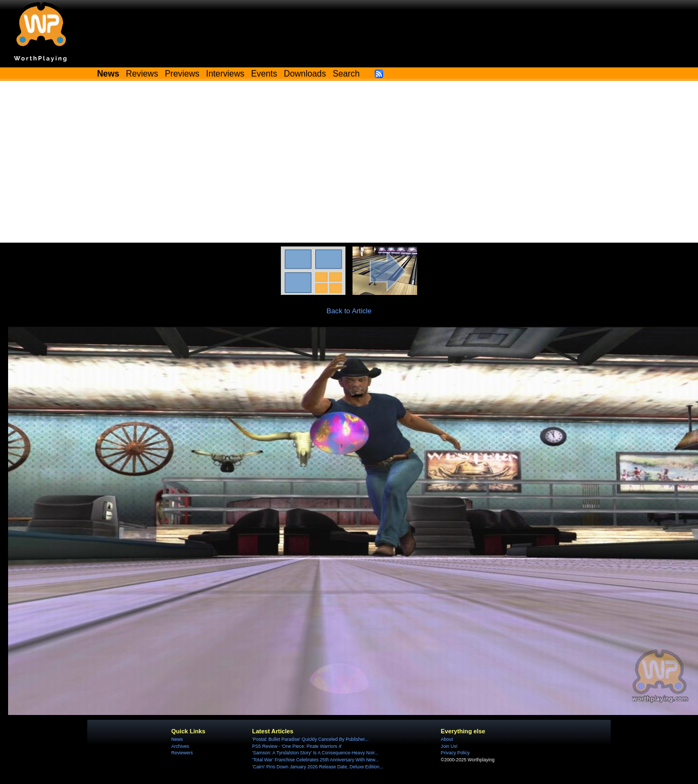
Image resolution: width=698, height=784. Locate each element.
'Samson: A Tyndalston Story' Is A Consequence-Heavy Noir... (315, 753)
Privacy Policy (455, 753)
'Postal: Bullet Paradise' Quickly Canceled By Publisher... (310, 739)
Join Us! (449, 746)
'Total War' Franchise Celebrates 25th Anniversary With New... (316, 760)
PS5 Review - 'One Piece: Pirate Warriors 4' (297, 746)
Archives (180, 746)
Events (264, 74)
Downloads (305, 74)
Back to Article (349, 311)
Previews (182, 74)
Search (346, 74)
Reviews (142, 74)
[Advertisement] (349, 162)
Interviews (225, 74)
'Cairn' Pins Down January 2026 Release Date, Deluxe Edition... (318, 767)
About (447, 739)
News (177, 739)
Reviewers (182, 753)
